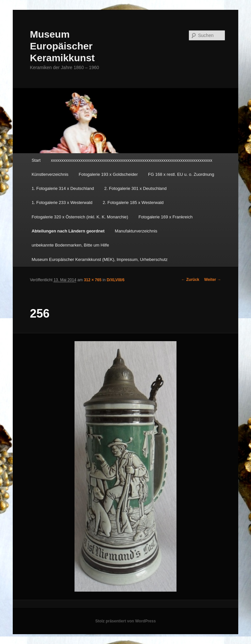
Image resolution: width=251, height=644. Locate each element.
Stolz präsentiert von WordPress (125, 621)
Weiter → (213, 280)
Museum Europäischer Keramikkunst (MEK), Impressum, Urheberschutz (100, 259)
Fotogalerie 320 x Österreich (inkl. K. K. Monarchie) (80, 217)
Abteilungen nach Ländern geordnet (68, 231)
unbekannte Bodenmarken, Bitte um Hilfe (70, 245)
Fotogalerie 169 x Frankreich (166, 217)
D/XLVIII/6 (115, 280)
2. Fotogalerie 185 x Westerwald (133, 202)
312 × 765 (93, 280)
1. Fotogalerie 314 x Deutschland (63, 188)
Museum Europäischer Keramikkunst (62, 46)
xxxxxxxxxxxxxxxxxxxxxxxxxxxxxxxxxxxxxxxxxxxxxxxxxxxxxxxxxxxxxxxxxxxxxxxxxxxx (132, 160)
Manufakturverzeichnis (136, 231)
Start (36, 160)
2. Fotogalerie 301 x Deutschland (135, 188)
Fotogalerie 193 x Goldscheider (108, 174)
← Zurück (190, 280)
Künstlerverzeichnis (50, 174)
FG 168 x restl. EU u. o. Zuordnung (181, 174)
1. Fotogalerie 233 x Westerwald (62, 202)
